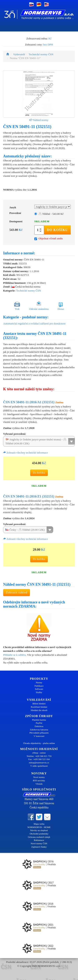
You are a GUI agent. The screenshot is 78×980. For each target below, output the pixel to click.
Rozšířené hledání (39, 707)
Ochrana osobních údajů (39, 837)
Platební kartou (39, 720)
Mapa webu (39, 824)
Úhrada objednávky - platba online (39, 743)
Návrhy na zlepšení (39, 830)
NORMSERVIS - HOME (39, 827)
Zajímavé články (39, 847)
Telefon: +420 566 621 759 (39, 756)
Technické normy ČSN (41, 54)
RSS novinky (39, 780)
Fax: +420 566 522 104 (39, 759)
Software (39, 689)
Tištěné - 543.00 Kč (51, 214)
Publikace (39, 686)
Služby (39, 692)
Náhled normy (39, 120)
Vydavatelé (19, 54)
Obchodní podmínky (39, 834)
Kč (50, 38)
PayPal (39, 723)
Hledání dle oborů (39, 710)
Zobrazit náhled (17, 592)
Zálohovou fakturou (39, 730)
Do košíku (58, 230)
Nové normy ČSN (39, 843)
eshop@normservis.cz (39, 763)
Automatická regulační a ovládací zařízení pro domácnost (34, 324)
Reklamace (39, 840)
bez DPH (48, 45)
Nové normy (39, 777)
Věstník (39, 784)
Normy (39, 682)
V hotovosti (39, 736)
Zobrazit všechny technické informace (25, 453)
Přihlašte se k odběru (14, 655)
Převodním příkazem (39, 733)
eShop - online (39, 753)
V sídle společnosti (39, 766)
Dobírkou (39, 726)
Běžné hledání (39, 704)
